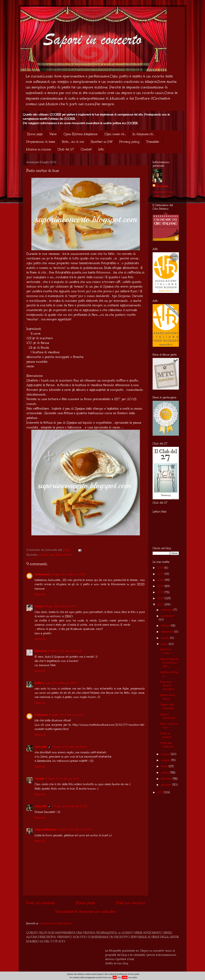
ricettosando (42, 574)
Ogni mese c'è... (115, 134)
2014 (161, 592)
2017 (161, 574)
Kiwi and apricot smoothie (167, 685)
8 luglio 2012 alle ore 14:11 (60, 606)
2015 (161, 586)
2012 (161, 604)
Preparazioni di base (41, 142)
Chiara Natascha (45, 830)
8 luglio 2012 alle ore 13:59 (68, 574)
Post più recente (41, 903)
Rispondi (40, 594)
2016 (161, 580)
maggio (166, 760)
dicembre (167, 610)
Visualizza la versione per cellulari (86, 911)
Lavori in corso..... (166, 651)
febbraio (167, 779)
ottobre (166, 626)
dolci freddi (56, 555)
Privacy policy (129, 142)
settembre (168, 632)
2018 (161, 568)
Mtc (101, 149)
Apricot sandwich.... (169, 716)
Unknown (41, 715)
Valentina (41, 651)
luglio (165, 644)
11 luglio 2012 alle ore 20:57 (70, 806)
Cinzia (39, 606)
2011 (160, 792)
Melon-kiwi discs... (167, 697)
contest (43, 555)
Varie (53, 134)
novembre (168, 616)
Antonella (41, 747)
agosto (165, 638)
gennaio (167, 785)
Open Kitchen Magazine (81, 134)
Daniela (39, 779)
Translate (153, 142)
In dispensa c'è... (144, 134)
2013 (161, 598)
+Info (125, 977)
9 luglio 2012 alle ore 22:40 (69, 747)
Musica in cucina (38, 149)
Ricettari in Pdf (102, 142)
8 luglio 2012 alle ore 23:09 (60, 683)
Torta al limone (166, 735)
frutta (68, 555)
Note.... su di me (73, 142)
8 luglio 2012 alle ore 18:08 (65, 651)
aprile (165, 766)
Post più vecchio (130, 903)
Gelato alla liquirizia (167, 706)
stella (38, 683)
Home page (35, 134)
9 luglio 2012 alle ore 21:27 (66, 715)
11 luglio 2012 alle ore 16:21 (62, 779)
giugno (166, 754)
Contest (86, 149)
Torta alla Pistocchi (167, 745)
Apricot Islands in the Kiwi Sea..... (169, 663)
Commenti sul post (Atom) (56, 923)
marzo (165, 773)
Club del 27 (66, 149)
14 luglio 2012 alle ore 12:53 (74, 830)
